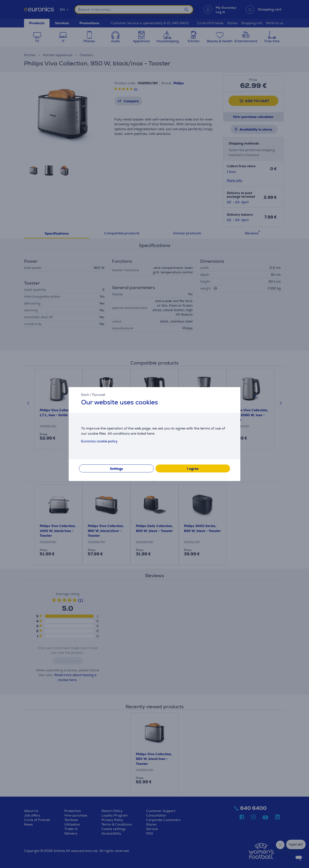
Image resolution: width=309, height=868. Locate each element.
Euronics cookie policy (99, 441)
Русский (99, 395)
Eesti (85, 395)
